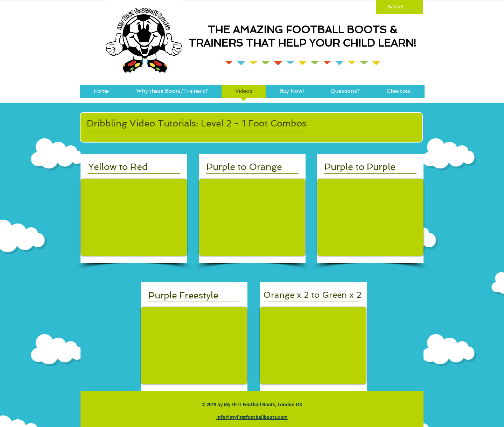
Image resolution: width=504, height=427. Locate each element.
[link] (400, 7)
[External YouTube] (134, 217)
